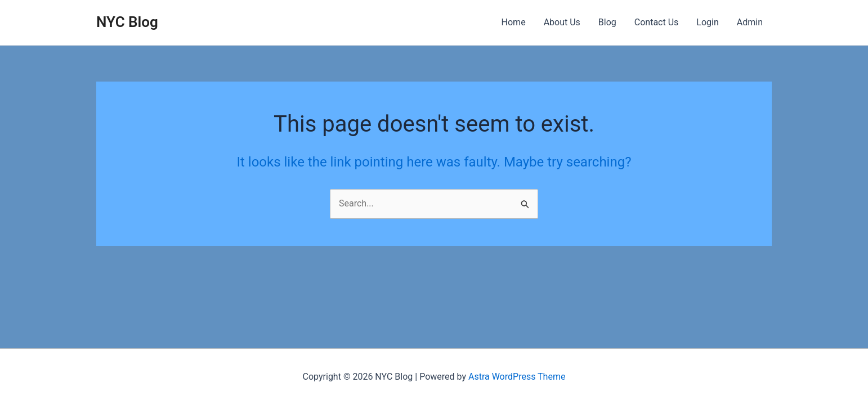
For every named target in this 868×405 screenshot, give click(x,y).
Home (514, 22)
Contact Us (657, 22)
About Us (562, 22)
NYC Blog (127, 22)
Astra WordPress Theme (517, 377)
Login (707, 22)
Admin (750, 22)
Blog (607, 22)
